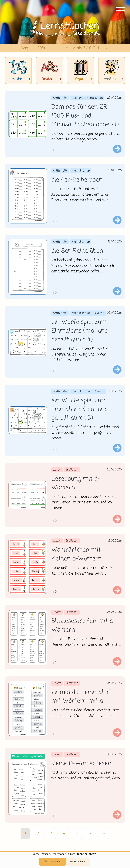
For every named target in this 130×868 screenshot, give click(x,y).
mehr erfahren (87, 854)
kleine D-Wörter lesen (81, 764)
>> (104, 834)
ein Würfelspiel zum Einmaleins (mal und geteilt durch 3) (80, 409)
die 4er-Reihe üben (77, 180)
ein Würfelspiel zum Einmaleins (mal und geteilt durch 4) (80, 331)
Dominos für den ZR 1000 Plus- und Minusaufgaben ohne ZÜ (85, 116)
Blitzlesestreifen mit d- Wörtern (83, 626)
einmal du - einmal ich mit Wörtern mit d (82, 697)
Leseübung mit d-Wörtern (76, 483)
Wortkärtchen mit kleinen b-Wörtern (77, 554)
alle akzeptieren (53, 862)
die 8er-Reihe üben (77, 251)
